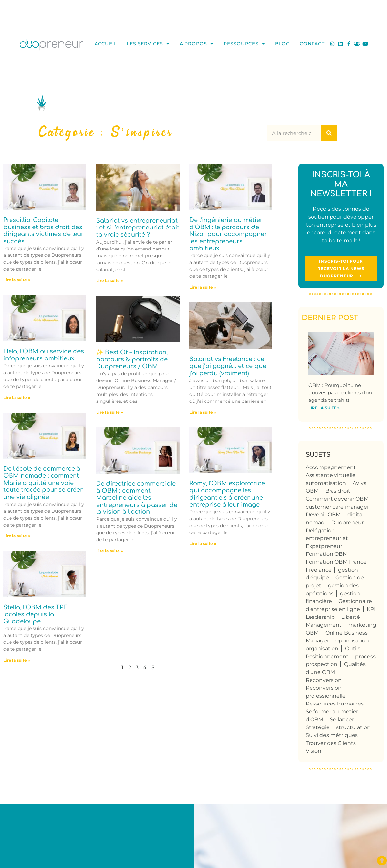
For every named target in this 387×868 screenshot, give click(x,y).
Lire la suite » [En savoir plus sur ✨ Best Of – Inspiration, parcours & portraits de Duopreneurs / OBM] (110, 412)
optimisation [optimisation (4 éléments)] (352, 642)
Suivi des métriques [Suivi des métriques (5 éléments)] (332, 737)
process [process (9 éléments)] (365, 658)
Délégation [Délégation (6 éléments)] (320, 532)
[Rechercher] (329, 133)
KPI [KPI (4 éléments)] (371, 610)
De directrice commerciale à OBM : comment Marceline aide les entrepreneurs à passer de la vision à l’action (137, 498)
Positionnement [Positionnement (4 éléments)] (327, 658)
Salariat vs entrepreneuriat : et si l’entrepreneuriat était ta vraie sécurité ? (138, 228)
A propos (197, 44)
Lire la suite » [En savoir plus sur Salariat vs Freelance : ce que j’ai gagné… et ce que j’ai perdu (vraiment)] (203, 412)
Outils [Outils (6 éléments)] (353, 650)
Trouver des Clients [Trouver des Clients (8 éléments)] (331, 744)
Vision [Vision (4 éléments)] (313, 752)
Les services (148, 44)
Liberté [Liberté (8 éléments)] (351, 618)
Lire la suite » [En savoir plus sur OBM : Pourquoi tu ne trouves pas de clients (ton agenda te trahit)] (324, 410)
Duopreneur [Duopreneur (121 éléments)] (347, 524)
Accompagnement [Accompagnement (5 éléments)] (331, 469)
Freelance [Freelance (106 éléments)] (319, 571)
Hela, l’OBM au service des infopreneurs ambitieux (44, 355)
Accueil (106, 44)
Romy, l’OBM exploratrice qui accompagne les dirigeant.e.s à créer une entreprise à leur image (227, 494)
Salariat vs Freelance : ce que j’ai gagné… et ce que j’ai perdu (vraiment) (228, 366)
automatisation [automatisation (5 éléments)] (326, 484)
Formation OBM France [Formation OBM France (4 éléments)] (336, 563)
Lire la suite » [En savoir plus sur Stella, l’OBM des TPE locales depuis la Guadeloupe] (17, 660)
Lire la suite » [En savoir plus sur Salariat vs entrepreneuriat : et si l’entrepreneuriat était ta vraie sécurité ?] (110, 281)
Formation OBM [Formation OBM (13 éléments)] (327, 555)
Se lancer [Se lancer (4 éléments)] (342, 721)
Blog (283, 44)
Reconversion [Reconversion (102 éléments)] (324, 681)
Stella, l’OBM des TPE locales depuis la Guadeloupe (35, 614)
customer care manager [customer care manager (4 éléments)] (337, 508)
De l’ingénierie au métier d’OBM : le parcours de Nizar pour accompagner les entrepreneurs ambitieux (228, 234)
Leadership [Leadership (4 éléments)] (320, 618)
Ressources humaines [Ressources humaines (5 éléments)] (335, 705)
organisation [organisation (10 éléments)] (322, 650)
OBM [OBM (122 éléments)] (312, 634)
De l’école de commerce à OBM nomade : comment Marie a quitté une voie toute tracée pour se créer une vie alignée (43, 483)
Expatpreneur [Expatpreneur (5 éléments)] (324, 547)
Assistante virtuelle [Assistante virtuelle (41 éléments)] (331, 477)
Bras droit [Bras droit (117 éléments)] (338, 492)
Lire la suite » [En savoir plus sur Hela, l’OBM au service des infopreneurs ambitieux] (17, 397)
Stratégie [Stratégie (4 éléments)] (318, 729)
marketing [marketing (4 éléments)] (362, 626)
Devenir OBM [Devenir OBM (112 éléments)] (323, 516)
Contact (312, 44)
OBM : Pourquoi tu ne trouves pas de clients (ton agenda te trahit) (340, 394)
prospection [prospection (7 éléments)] (322, 666)
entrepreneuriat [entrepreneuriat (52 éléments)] (327, 540)
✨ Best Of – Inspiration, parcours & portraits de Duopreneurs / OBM (132, 359)
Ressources (244, 44)
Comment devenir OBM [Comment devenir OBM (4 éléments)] (337, 500)
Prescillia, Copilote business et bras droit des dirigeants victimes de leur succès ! (43, 231)
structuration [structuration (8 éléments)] (353, 729)
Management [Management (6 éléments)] (324, 626)
